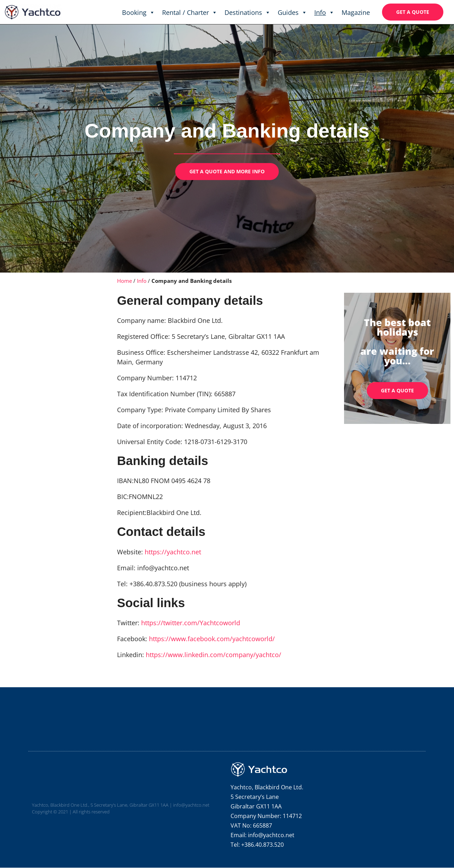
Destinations (248, 12)
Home (124, 281)
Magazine (356, 12)
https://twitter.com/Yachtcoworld (191, 623)
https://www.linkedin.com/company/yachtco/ (214, 655)
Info (324, 12)
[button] (413, 12)
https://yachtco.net (173, 552)
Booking (139, 12)
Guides (292, 12)
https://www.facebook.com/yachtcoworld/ (213, 639)
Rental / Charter (190, 12)
